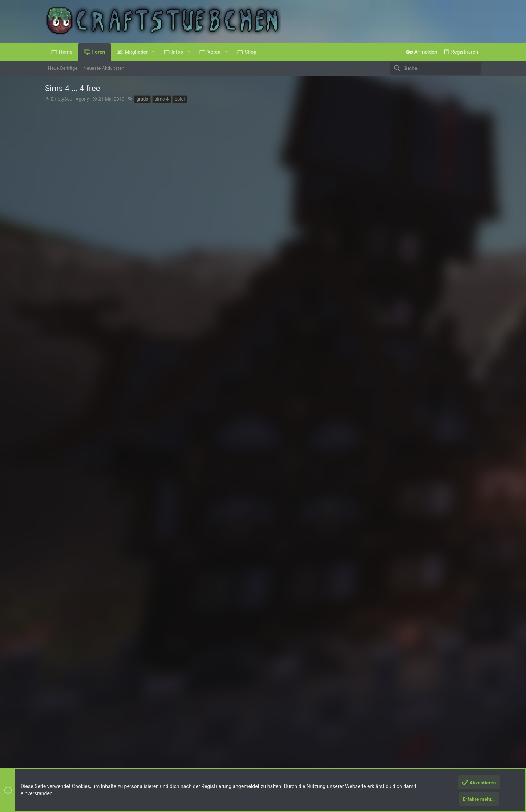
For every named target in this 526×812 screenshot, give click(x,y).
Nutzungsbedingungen (357, 738)
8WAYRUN (132, 763)
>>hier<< (135, 202)
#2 (475, 251)
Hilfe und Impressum (438, 738)
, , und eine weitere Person (156, 227)
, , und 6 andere (165, 652)
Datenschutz (398, 738)
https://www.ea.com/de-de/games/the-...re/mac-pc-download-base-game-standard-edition (186, 217)
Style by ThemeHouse (188, 756)
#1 (475, 136)
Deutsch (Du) (64, 738)
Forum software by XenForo (104, 756)
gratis (143, 99)
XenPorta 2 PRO (62, 763)
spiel (180, 99)
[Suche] (436, 68)
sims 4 (162, 99)
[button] (153, 52)
